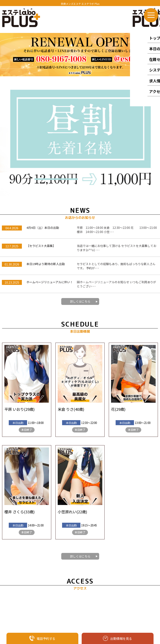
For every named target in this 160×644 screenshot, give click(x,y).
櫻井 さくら (14, 395)
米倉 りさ (66, 292)
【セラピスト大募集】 (41, 129)
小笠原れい (67, 395)
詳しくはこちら (80, 185)
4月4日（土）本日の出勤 (43, 111)
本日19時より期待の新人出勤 (46, 147)
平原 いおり (14, 292)
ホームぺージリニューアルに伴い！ (50, 165)
